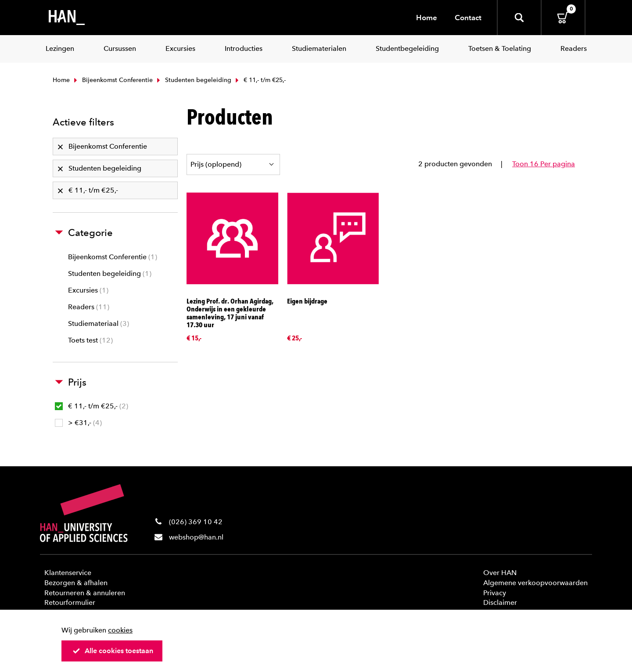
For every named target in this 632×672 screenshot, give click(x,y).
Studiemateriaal (99, 323)
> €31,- (78, 423)
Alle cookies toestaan (113, 651)
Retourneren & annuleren (85, 593)
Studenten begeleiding (193, 80)
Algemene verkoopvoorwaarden (535, 583)
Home (427, 18)
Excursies (88, 290)
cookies (120, 630)
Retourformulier (70, 602)
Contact (468, 18)
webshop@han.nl (196, 537)
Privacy (495, 593)
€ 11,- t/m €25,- (92, 406)
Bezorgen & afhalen (76, 583)
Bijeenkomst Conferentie (112, 80)
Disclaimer (500, 602)
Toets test (90, 340)
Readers (89, 307)
